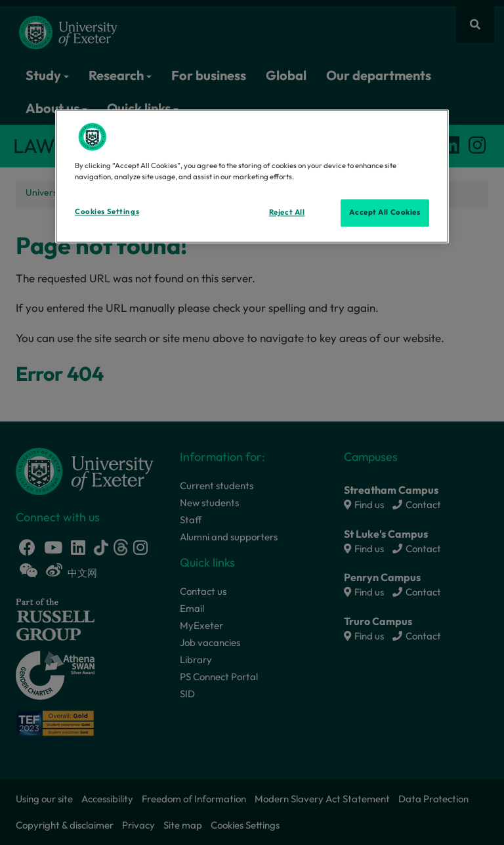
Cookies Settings (107, 212)
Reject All (287, 213)
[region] (252, 177)
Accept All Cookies (385, 213)
